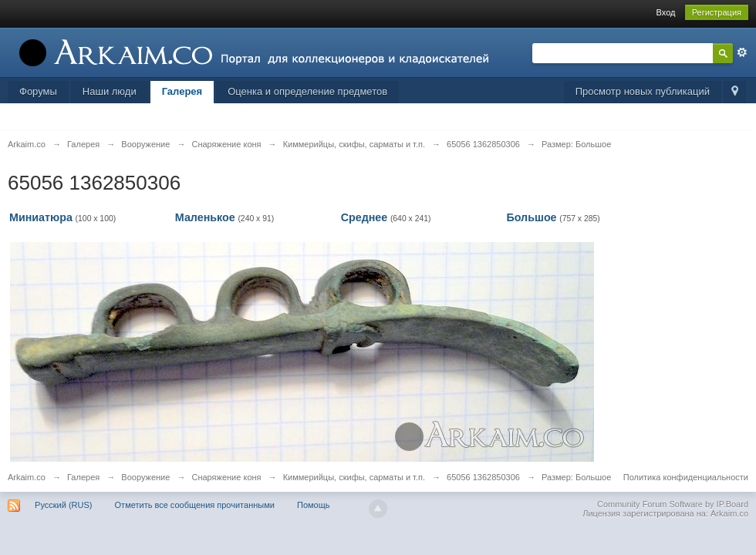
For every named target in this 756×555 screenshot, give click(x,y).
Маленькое (205, 217)
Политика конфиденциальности (686, 477)
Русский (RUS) (63, 505)
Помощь (314, 505)
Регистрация (717, 12)
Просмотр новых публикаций (643, 91)
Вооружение (145, 477)
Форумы (38, 91)
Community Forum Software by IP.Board (673, 504)
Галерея (182, 91)
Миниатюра (41, 217)
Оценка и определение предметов (307, 91)
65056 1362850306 (483, 477)
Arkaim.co (27, 477)
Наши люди (110, 91)
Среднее (364, 217)
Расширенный (742, 52)
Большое (531, 217)
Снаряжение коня (226, 477)
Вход (666, 12)
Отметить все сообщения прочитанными (195, 505)
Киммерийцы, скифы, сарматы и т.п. (354, 477)
